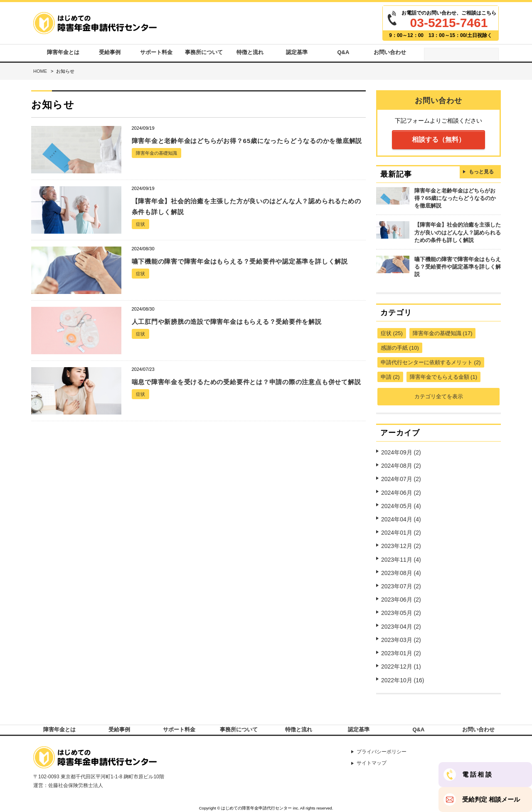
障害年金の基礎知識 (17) (443, 333)
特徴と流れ (250, 54)
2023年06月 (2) (401, 589)
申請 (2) (390, 377)
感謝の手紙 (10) (400, 348)
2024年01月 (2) (401, 526)
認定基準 (297, 54)
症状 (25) (392, 333)
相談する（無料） (438, 144)
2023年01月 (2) (401, 639)
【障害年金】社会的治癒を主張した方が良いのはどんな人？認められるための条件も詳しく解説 (458, 236)
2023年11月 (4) (401, 551)
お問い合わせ (390, 54)
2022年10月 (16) (403, 664)
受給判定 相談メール (491, 800)
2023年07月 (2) (401, 576)
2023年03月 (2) (401, 627)
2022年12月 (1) (401, 652)
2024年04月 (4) (401, 513)
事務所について (203, 54)
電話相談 (478, 775)
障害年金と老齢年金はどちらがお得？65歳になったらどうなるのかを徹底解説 (455, 203)
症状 (141, 229)
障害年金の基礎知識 (158, 168)
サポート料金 (156, 54)
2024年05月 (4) (401, 501)
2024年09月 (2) (401, 451)
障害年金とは (63, 54)
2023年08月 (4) (401, 564)
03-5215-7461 (449, 23)
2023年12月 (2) (401, 539)
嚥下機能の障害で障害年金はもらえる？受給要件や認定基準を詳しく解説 (458, 268)
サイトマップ (375, 760)
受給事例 (110, 54)
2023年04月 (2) (401, 614)
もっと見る (481, 177)
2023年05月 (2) (401, 601)
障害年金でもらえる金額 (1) (444, 377)
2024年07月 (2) (401, 476)
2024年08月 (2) (401, 463)
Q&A (344, 54)
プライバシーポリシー (386, 748)
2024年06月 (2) (401, 489)
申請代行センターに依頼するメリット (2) (431, 362)
